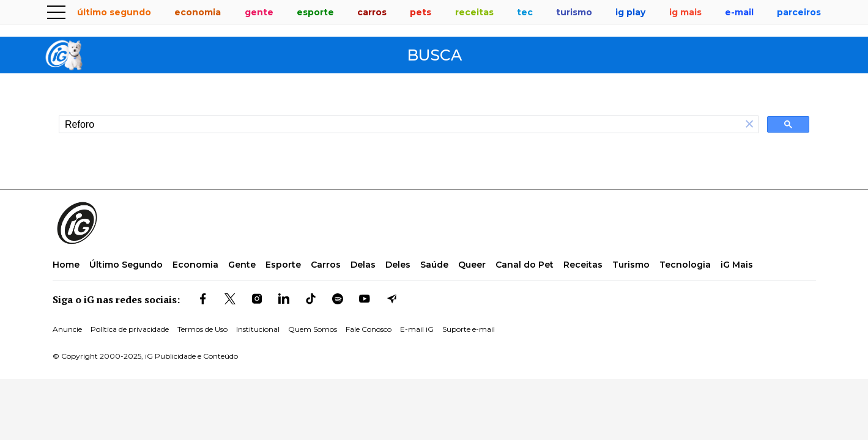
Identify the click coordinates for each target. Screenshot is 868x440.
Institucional (258, 329)
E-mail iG (417, 329)
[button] (749, 124)
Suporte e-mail (469, 329)
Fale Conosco (369, 329)
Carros (326, 265)
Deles (398, 265)
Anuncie (67, 329)
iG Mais (737, 265)
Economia (195, 265)
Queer (472, 265)
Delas (363, 265)
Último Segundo (126, 265)
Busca (434, 55)
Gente (242, 265)
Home (66, 265)
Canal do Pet (525, 265)
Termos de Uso (202, 329)
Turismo (631, 265)
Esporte (283, 265)
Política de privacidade (130, 329)
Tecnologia (685, 265)
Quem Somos (313, 329)
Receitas (583, 265)
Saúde (434, 265)
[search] (400, 125)
